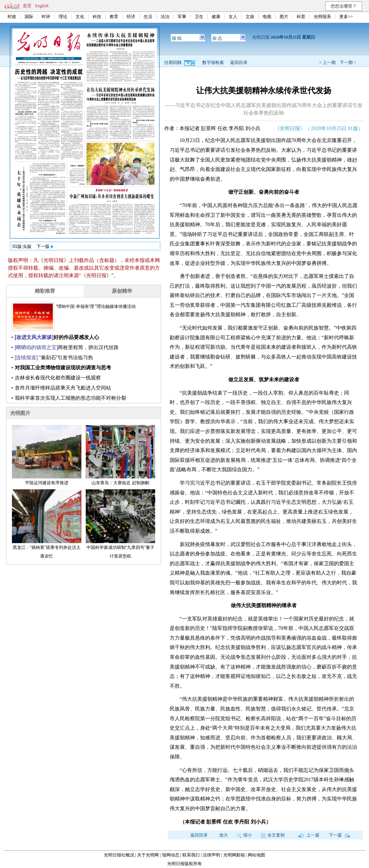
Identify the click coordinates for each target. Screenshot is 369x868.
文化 (80, 17)
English (42, 6)
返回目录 (239, 63)
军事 (182, 17)
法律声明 (211, 855)
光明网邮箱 (234, 855)
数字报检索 (213, 63)
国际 (29, 17)
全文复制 (273, 835)
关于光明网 (148, 855)
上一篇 (309, 835)
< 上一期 (327, 63)
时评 (46, 17)
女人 (233, 17)
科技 (97, 17)
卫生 (199, 17)
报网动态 (171, 855)
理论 (63, 17)
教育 (114, 17)
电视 (267, 17)
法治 (165, 17)
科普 (301, 17)
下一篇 (340, 835)
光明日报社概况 (119, 855)
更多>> (346, 17)
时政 (12, 17)
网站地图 (256, 855)
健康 (216, 17)
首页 (27, 6)
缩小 (244, 835)
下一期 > (348, 63)
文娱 (250, 17)
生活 (148, 17)
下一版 (45, 246)
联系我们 (191, 855)
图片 (284, 17)
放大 (224, 835)
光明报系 (322, 17)
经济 (131, 17)
